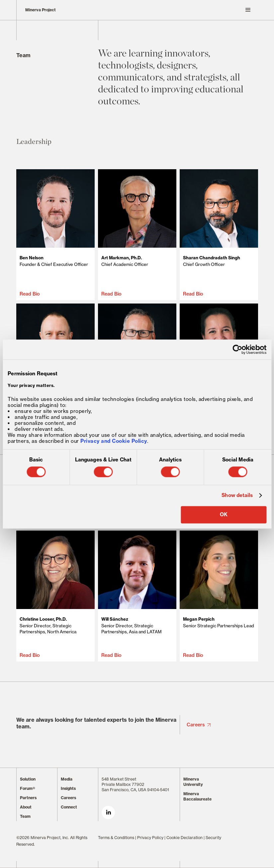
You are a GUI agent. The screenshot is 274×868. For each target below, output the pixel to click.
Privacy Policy (150, 838)
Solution (28, 779)
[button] (178, 10)
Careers (196, 725)
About (26, 807)
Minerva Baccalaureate (197, 796)
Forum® (28, 788)
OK (224, 514)
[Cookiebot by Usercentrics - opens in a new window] (237, 349)
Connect (69, 807)
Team (25, 816)
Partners (28, 798)
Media (67, 779)
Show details (237, 496)
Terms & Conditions (116, 838)
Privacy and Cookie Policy (114, 441)
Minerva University (193, 782)
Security (213, 838)
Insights (68, 788)
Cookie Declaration (184, 838)
